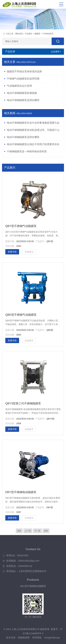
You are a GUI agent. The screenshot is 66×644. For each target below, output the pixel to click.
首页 (19, 531)
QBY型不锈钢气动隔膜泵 (21, 226)
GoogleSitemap (52, 638)
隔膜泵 (37, 34)
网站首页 (19, 34)
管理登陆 (37, 638)
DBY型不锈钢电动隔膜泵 (21, 492)
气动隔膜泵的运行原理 (19, 86)
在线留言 (29, 252)
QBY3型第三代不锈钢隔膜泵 (23, 403)
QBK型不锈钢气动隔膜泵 (21, 315)
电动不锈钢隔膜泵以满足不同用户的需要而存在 (33, 144)
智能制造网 (24, 638)
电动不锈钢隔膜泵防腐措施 (22, 93)
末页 (46, 531)
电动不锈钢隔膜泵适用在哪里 (23, 100)
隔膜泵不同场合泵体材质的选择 (24, 71)
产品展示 (29, 34)
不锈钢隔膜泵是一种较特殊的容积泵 (27, 151)
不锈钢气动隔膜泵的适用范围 (23, 79)
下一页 (37, 531)
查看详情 (12, 252)
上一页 (28, 531)
